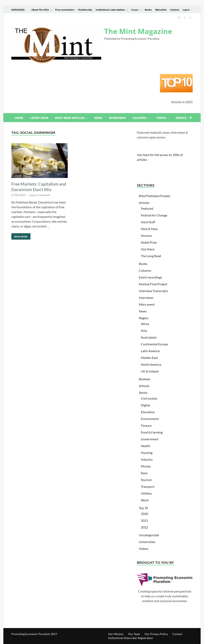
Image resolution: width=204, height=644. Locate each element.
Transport (148, 486)
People (181, 118)
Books (148, 10)
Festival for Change (154, 215)
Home (19, 118)
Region (144, 318)
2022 (144, 527)
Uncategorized (149, 535)
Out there (148, 249)
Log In (186, 10)
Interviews (117, 118)
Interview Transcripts (153, 291)
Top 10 (143, 508)
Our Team (134, 634)
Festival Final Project (153, 284)
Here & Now (149, 229)
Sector (143, 393)
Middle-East (149, 358)
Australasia (149, 337)
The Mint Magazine (138, 31)
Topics (161, 118)
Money (146, 466)
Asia (144, 330)
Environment (150, 419)
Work (145, 500)
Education (161, 10)
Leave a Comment (40, 195)
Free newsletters (65, 10)
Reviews (145, 379)
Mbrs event (147, 304)
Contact (175, 10)
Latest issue (39, 118)
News (98, 118)
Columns (139, 118)
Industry (147, 459)
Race (144, 473)
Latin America (150, 351)
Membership (85, 10)
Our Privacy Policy (156, 634)
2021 (144, 520)
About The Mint (40, 10)
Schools (144, 386)
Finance (146, 425)
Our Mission (116, 634)
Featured (147, 208)
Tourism (146, 480)
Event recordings (150, 277)
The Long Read (151, 256)
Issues (135, 10)
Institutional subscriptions (110, 10)
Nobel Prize (149, 242)
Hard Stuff (148, 222)
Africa (145, 324)
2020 (144, 514)
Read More (19, 236)
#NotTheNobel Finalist (155, 196)
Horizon (146, 236)
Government (150, 439)
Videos (144, 549)
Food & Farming (152, 432)
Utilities (146, 493)
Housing (147, 453)
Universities (147, 542)
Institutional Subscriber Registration (131, 638)
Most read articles (70, 118)
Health (146, 446)
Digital (145, 405)
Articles (144, 203)
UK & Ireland (150, 371)
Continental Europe (154, 344)
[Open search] (191, 118)
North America (151, 364)
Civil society (149, 398)
